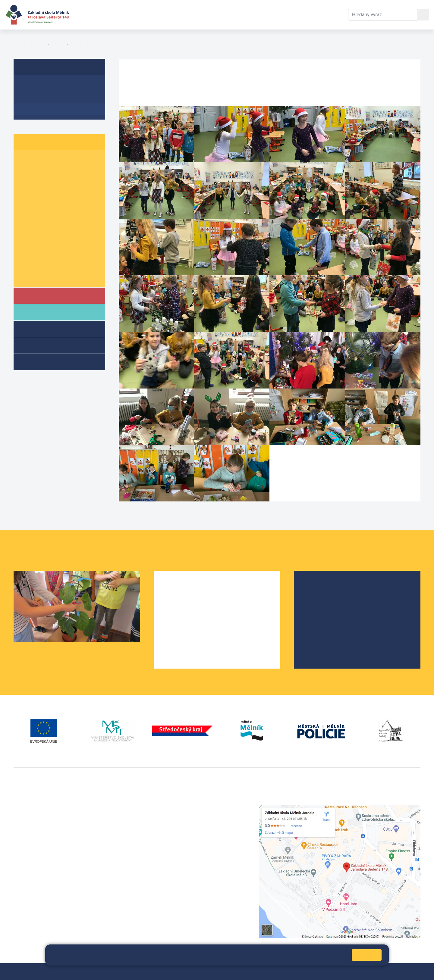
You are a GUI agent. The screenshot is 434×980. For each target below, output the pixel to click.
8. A (26, 242)
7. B (50, 230)
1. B (50, 161)
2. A (26, 172)
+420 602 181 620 (33, 891)
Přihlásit (168, 971)
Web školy (410, 971)
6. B (50, 218)
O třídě (29, 85)
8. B (50, 242)
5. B (75, 44)
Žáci (38, 44)
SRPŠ (314, 627)
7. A (26, 230)
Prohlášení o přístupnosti (207, 971)
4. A (26, 195)
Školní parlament (41, 277)
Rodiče (38, 312)
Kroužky (39, 362)
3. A (26, 184)
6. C (74, 218)
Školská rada (322, 598)
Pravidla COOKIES (256, 971)
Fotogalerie (100, 44)
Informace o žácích (44, 265)
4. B (50, 195)
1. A (26, 161)
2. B (50, 172)
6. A (26, 218)
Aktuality (32, 97)
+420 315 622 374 (173, 808)
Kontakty (221, 15)
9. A (26, 253)
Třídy (57, 44)
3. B (50, 184)
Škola (37, 295)
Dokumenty (184, 15)
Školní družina (47, 328)
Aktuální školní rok (134, 15)
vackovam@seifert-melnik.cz (45, 898)
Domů (19, 44)
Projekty (317, 608)
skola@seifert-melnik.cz (180, 830)
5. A (26, 207)
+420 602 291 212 (173, 816)
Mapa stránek (141, 971)
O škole (316, 589)
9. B (50, 253)
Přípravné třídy (48, 345)
